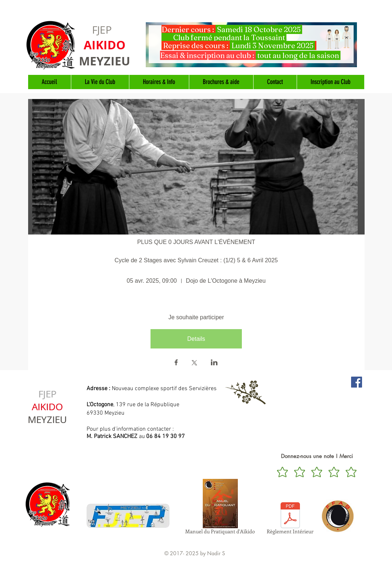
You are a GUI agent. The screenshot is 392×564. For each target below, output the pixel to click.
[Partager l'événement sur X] (194, 363)
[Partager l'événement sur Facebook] (176, 363)
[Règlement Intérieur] (290, 519)
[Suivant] (350, 45)
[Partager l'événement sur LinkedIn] (214, 363)
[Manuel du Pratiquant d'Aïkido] (220, 508)
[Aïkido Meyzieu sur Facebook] (357, 382)
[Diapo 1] (251, 59)
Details (196, 339)
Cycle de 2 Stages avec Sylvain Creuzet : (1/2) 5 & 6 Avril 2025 (196, 260)
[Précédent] (152, 45)
